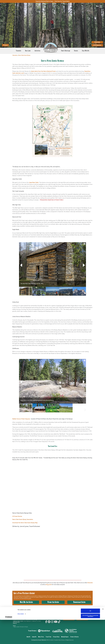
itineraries (90, 583)
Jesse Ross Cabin (34, 183)
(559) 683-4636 (16, 622)
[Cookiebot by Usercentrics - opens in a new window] (9, 641)
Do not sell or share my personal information (90, 640)
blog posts (49, 585)
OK (90, 635)
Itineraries (15, 55)
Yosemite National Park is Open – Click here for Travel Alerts (52, 1)
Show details (21, 638)
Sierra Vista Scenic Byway (24, 55)
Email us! (15, 623)
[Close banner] (103, 633)
